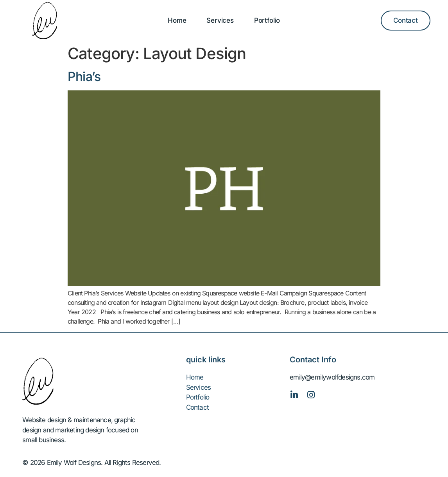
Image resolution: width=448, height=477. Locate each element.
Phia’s (84, 76)
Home (177, 20)
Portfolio (267, 20)
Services (220, 20)
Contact (197, 407)
